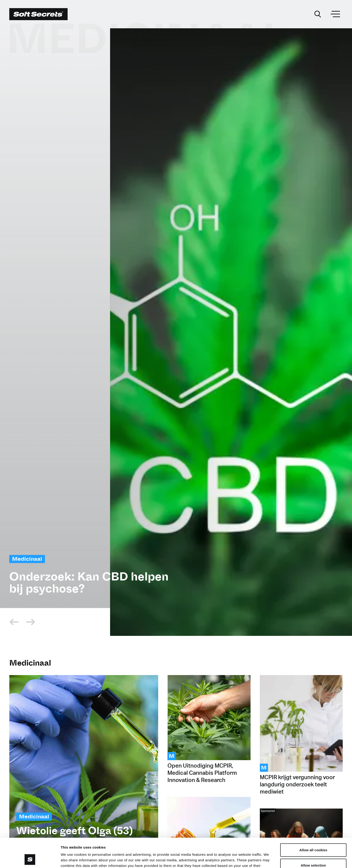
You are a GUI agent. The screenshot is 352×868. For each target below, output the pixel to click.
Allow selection (313, 838)
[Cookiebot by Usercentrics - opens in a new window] (30, 859)
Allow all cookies (313, 822)
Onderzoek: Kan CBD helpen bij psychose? (89, 583)
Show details (243, 859)
